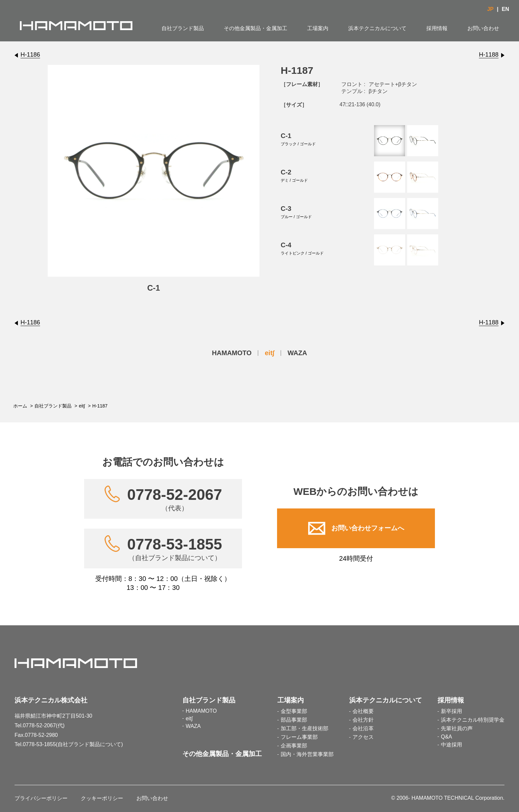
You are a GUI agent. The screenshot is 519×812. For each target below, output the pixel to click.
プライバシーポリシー (41, 798)
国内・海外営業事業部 (307, 754)
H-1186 (30, 55)
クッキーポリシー (102, 798)
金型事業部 (294, 711)
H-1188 (489, 55)
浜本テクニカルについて (377, 28)
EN (505, 9)
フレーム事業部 (299, 737)
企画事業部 (294, 746)
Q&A (447, 737)
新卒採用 (451, 711)
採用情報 (437, 28)
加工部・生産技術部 (305, 728)
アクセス (363, 737)
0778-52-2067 (174, 499)
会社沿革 (363, 728)
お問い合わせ (483, 28)
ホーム (20, 406)
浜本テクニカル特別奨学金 (473, 720)
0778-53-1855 (174, 549)
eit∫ (270, 353)
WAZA (297, 353)
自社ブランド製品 (183, 28)
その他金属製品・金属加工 (256, 28)
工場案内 (318, 28)
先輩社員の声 (457, 728)
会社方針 (363, 720)
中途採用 (451, 745)
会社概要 (363, 711)
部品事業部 (294, 720)
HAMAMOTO (232, 353)
